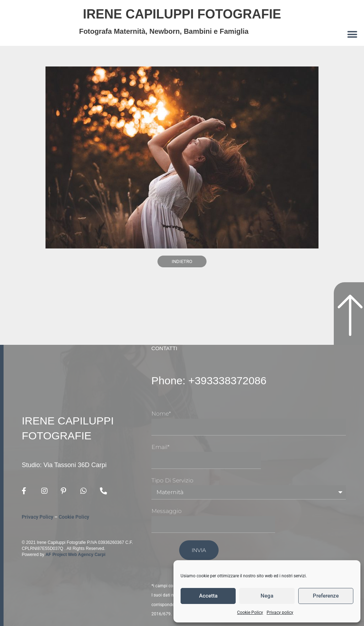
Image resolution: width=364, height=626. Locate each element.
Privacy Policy (38, 517)
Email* (160, 447)
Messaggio (167, 511)
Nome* (161, 414)
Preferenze (326, 596)
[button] (352, 34)
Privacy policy (280, 612)
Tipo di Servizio (172, 480)
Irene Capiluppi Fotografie (182, 14)
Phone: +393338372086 (212, 380)
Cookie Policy (250, 612)
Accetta (208, 596)
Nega (267, 596)
